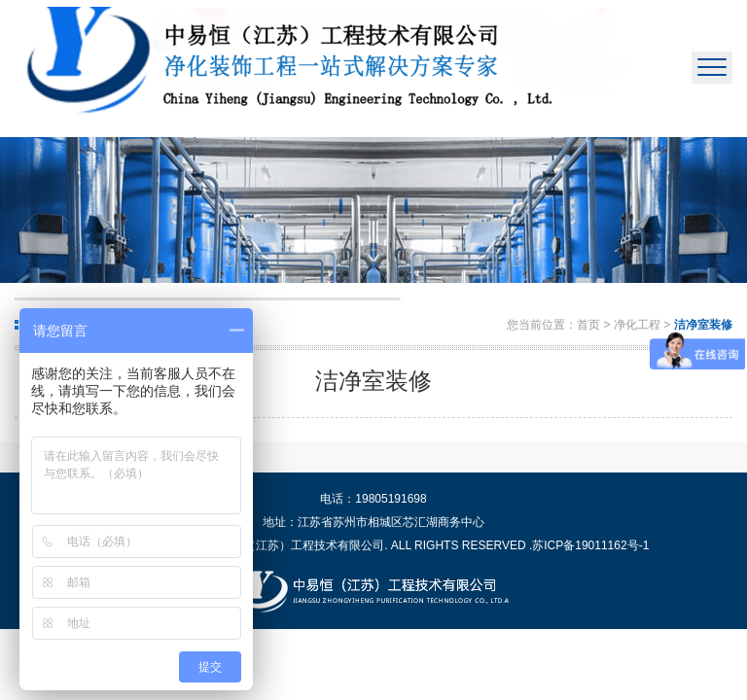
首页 (588, 325)
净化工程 (639, 325)
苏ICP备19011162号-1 (590, 545)
